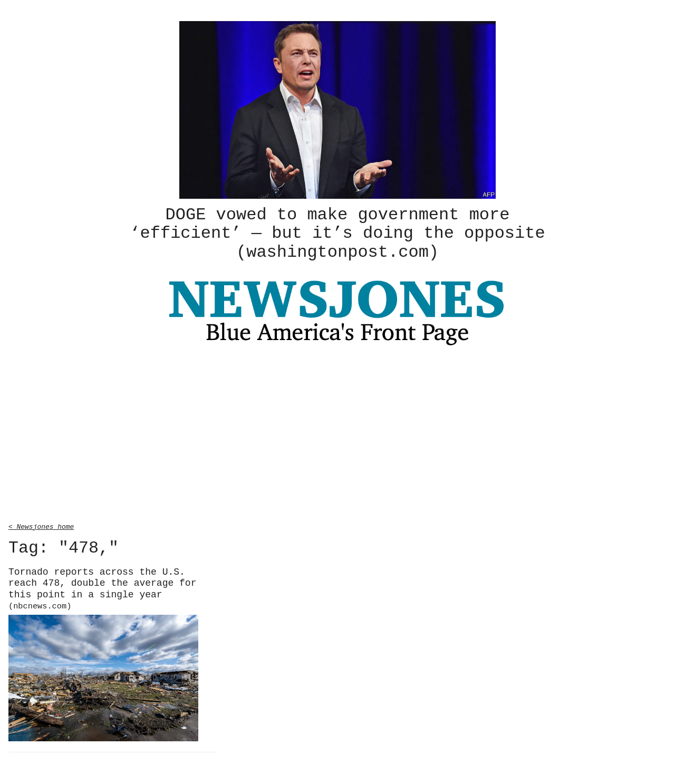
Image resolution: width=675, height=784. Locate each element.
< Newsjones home (41, 525)
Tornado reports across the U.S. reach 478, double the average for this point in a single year (102, 587)
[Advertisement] (337, 434)
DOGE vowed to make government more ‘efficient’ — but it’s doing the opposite (337, 233)
